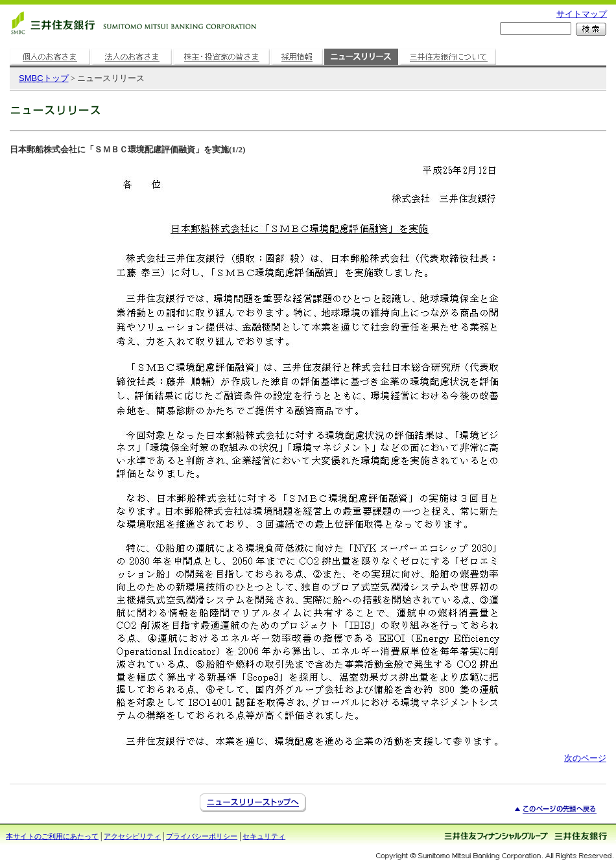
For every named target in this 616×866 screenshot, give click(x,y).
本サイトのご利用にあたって (52, 836)
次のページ (585, 758)
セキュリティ (264, 836)
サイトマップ (582, 14)
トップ (44, 78)
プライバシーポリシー (202, 836)
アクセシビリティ (132, 836)
